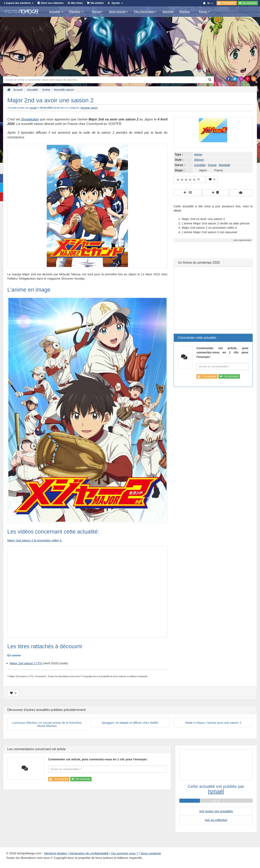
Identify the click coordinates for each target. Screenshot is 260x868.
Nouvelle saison (89, 108)
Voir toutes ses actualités (216, 811)
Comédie (200, 165)
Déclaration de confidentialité (89, 853)
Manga (97, 12)
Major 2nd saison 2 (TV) (26, 663)
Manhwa (168, 12)
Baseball (225, 165)
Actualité (56, 12)
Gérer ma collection (52, 3)
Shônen (199, 160)
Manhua (185, 12)
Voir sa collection (216, 820)
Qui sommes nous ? (125, 853)
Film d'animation (145, 12)
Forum (204, 12)
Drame (212, 165)
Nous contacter (151, 853)
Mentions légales (56, 853)
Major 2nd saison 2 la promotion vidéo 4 (35, 540)
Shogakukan (30, 119)
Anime (198, 154)
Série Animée (118, 12)
